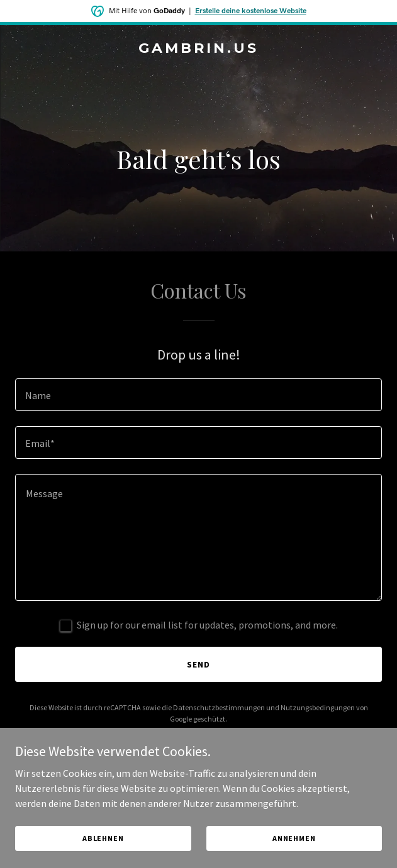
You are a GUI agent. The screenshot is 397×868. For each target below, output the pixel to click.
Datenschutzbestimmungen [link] (219, 707)
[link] (198, 49)
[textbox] (198, 395)
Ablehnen (103, 838)
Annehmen (294, 838)
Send (198, 664)
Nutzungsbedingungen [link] (318, 707)
